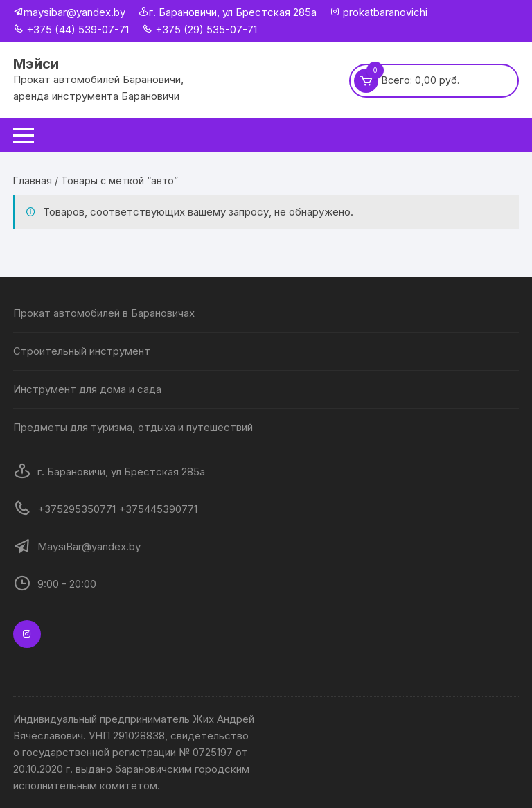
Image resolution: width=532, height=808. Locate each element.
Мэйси (36, 64)
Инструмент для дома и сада (87, 389)
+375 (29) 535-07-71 (199, 29)
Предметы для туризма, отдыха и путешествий (133, 427)
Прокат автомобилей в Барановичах (104, 313)
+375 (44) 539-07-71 (71, 29)
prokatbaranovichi (384, 12)
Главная (33, 181)
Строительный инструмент (82, 351)
